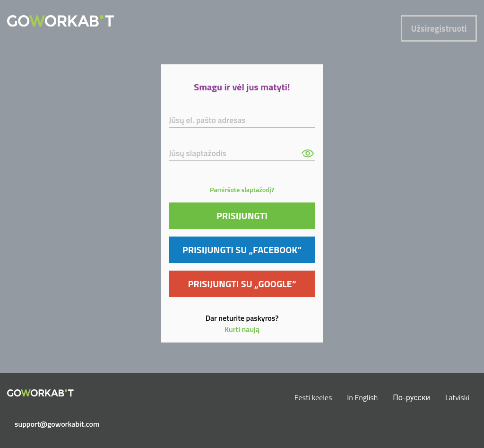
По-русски (411, 397)
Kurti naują (242, 329)
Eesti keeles (313, 397)
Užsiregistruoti (439, 28)
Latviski (457, 397)
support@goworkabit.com (44, 424)
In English (362, 397)
